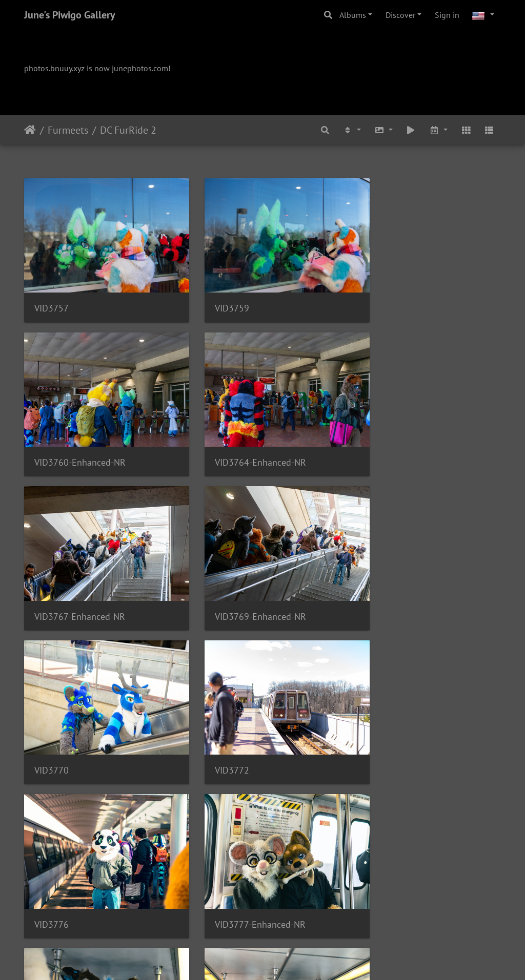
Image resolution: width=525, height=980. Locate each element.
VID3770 (52, 582)
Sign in (447, 15)
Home (30, 130)
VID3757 (52, 297)
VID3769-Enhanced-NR (408, 439)
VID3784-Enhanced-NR (80, 867)
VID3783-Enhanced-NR (408, 725)
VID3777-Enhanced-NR (80, 725)
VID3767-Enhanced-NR (244, 439)
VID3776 (380, 582)
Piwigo (284, 958)
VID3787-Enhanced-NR (408, 867)
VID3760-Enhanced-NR (408, 297)
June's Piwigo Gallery (70, 15)
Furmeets (68, 130)
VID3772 (216, 582)
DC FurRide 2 (128, 130)
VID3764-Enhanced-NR (80, 439)
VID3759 (216, 297)
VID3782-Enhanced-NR (244, 725)
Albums (353, 15)
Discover (400, 15)
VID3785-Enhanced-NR (244, 867)
